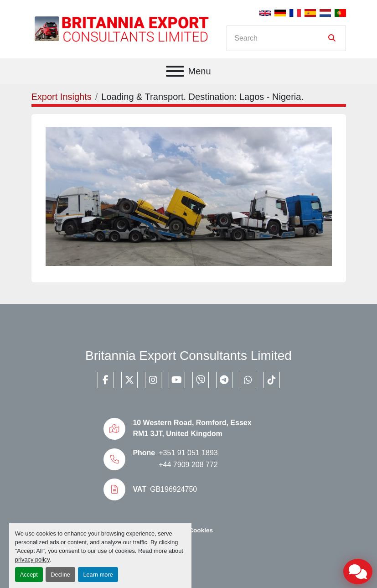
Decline (60, 575)
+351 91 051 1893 (188, 453)
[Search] (280, 38)
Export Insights (62, 97)
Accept (29, 575)
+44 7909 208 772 (188, 465)
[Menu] (175, 71)
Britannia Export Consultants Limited (188, 356)
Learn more (98, 575)
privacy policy (32, 559)
